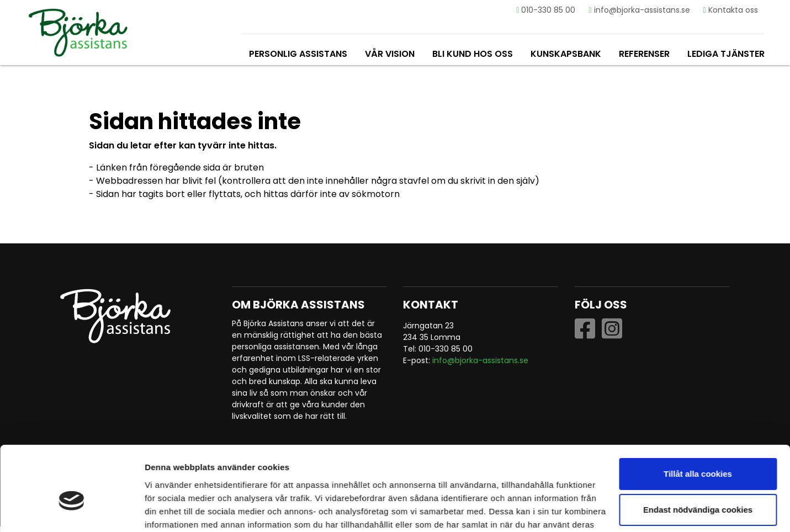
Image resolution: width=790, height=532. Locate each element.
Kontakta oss (730, 10)
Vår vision (389, 54)
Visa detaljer (169, 510)
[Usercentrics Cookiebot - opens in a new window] (71, 510)
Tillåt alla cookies (698, 416)
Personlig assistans (297, 54)
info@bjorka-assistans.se (638, 10)
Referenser (643, 54)
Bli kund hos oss (471, 54)
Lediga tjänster (725, 54)
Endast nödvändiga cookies (698, 452)
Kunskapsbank (565, 54)
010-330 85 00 (545, 10)
